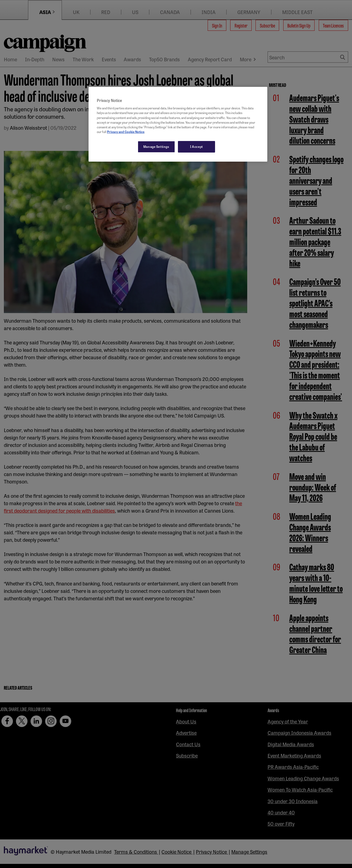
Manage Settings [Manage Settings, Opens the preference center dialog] (156, 146)
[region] (178, 124)
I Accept (196, 146)
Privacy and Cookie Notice (126, 132)
